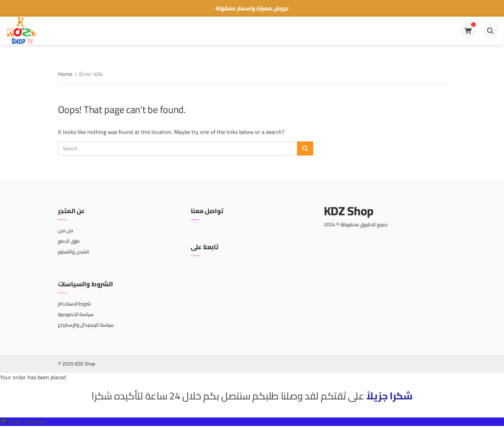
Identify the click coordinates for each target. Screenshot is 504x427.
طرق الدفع (69, 241)
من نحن (66, 230)
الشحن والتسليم (73, 252)
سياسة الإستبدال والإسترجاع (86, 325)
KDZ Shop (349, 211)
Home (65, 74)
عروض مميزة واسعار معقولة (252, 8)
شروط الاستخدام (75, 304)
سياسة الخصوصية (76, 314)
